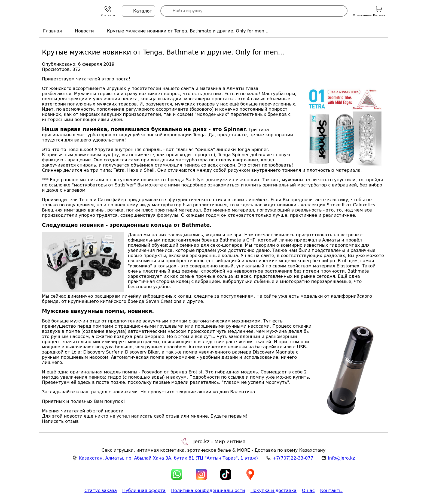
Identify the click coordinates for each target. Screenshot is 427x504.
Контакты (331, 491)
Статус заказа (101, 491)
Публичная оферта (144, 491)
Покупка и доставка (274, 491)
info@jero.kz (341, 458)
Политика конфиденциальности (208, 491)
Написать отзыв (60, 421)
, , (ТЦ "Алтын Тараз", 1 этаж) (168, 458)
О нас (308, 491)
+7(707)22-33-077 (293, 458)
